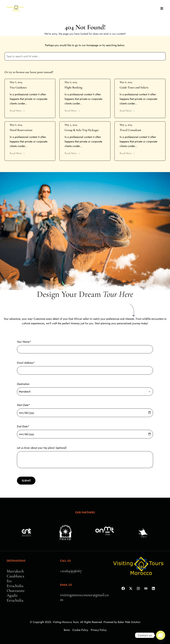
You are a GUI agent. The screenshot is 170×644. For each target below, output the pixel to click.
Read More (17, 111)
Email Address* (85, 367)
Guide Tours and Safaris (134, 87)
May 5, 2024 (71, 125)
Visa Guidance (18, 87)
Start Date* (85, 409)
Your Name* (85, 345)
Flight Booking (73, 87)
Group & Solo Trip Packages (82, 130)
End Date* (85, 430)
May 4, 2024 (126, 125)
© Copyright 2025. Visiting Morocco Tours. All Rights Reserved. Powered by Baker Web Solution (85, 622)
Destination (85, 388)
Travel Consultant (130, 130)
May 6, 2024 (16, 82)
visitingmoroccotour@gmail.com (84, 597)
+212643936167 (71, 571)
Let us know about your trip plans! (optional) (85, 457)
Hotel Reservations (21, 130)
